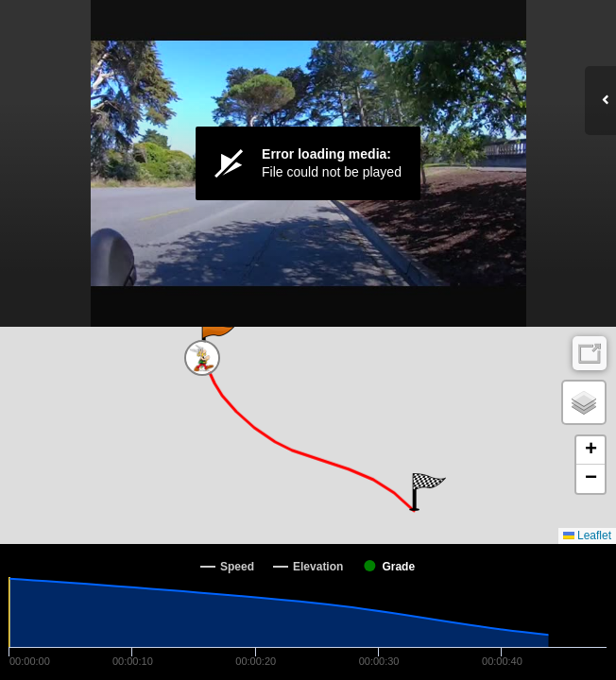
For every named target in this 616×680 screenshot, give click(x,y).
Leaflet (587, 535)
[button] (217, 340)
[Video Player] (308, 163)
